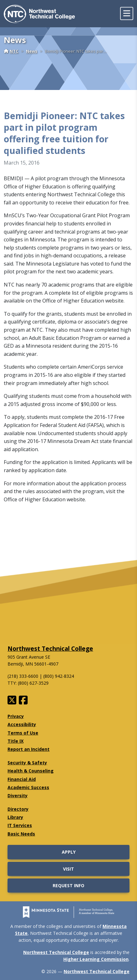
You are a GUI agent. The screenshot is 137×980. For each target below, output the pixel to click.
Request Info (68, 885)
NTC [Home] (11, 51)
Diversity (18, 796)
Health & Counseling (31, 771)
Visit (68, 869)
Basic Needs (21, 834)
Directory (18, 809)
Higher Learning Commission (96, 959)
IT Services (20, 825)
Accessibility (22, 724)
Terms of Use (23, 733)
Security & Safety (27, 763)
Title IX (16, 741)
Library (15, 817)
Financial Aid (22, 779)
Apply (69, 852)
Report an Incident (29, 749)
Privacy (16, 716)
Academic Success (28, 787)
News (32, 51)
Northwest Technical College (50, 648)
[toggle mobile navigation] (127, 13)
